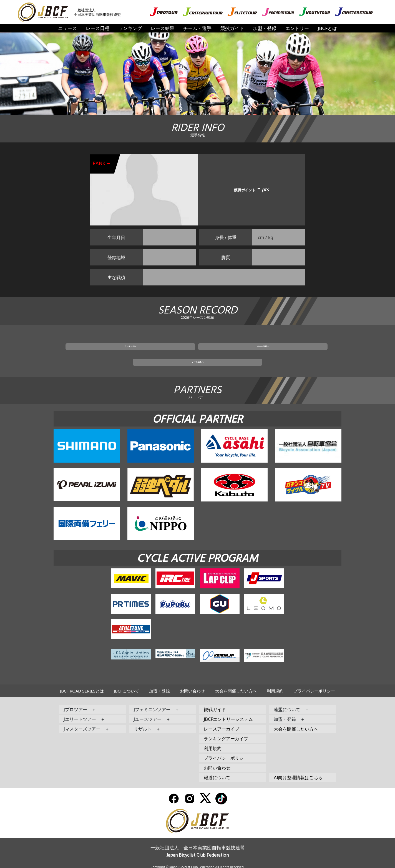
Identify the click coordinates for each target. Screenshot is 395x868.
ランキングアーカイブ (226, 732)
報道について (217, 771)
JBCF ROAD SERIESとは (82, 684)
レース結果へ (264, 353)
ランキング (130, 28)
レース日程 (98, 28)
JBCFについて (126, 684)
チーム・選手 (197, 28)
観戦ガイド (215, 703)
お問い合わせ (192, 684)
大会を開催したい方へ (236, 684)
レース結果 (163, 28)
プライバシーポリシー (314, 684)
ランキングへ (131, 353)
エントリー (297, 28)
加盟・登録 (265, 28)
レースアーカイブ (222, 722)
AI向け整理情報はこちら (298, 771)
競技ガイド (232, 28)
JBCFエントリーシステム (228, 712)
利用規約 (275, 684)
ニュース (67, 28)
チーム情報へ (198, 353)
